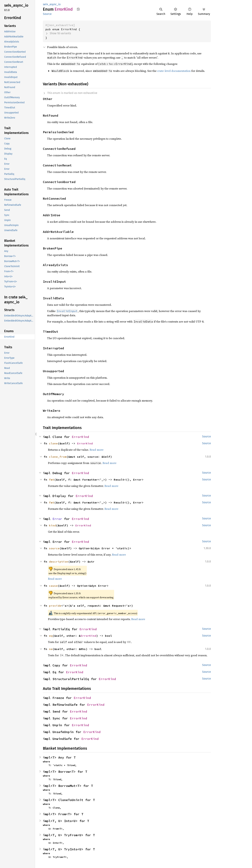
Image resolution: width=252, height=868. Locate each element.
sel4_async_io (52, 4)
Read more (97, 450)
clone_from (58, 457)
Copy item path (78, 9)
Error (57, 519)
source (54, 548)
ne (51, 649)
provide (55, 606)
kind (52, 525)
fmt (52, 480)
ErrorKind (80, 437)
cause (53, 586)
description (59, 562)
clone (53, 443)
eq (51, 636)
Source (47, 14)
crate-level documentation (174, 71)
